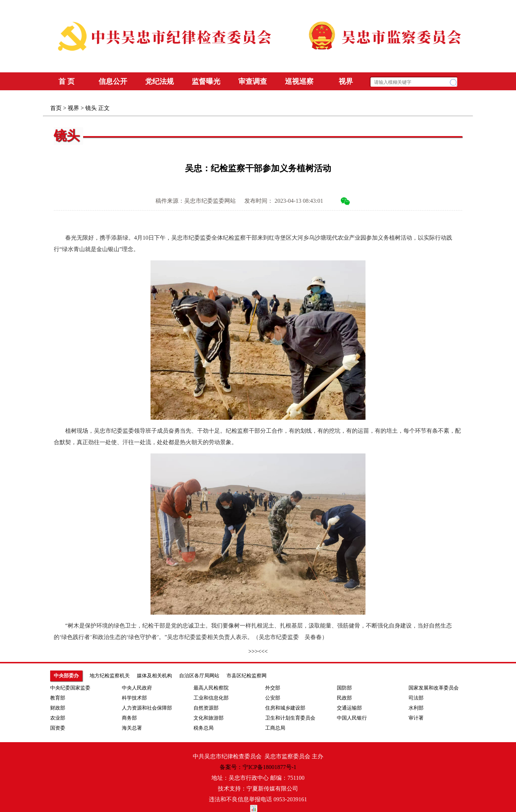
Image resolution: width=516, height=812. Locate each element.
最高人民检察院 (211, 688)
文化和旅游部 (209, 718)
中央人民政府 (137, 688)
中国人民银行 (352, 718)
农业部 (58, 718)
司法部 (416, 698)
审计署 (416, 718)
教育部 (58, 698)
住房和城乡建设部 (285, 708)
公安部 (273, 698)
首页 (56, 108)
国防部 (344, 688)
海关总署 (132, 728)
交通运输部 (349, 708)
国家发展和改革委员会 (434, 688)
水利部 (416, 708)
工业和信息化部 (211, 698)
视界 (73, 108)
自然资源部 (206, 708)
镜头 (91, 108)
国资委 (58, 728)
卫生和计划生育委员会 (290, 718)
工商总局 (275, 728)
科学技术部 (134, 698)
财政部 (58, 708)
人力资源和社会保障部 (147, 708)
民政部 (344, 698)
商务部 (129, 718)
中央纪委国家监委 (70, 688)
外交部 (273, 688)
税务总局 (204, 728)
